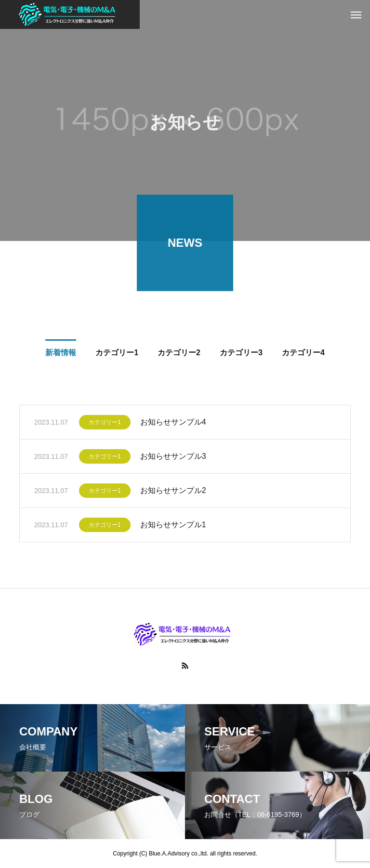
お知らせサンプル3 (173, 458)
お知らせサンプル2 (173, 492)
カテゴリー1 (105, 424)
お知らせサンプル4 (173, 423)
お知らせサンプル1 (173, 526)
